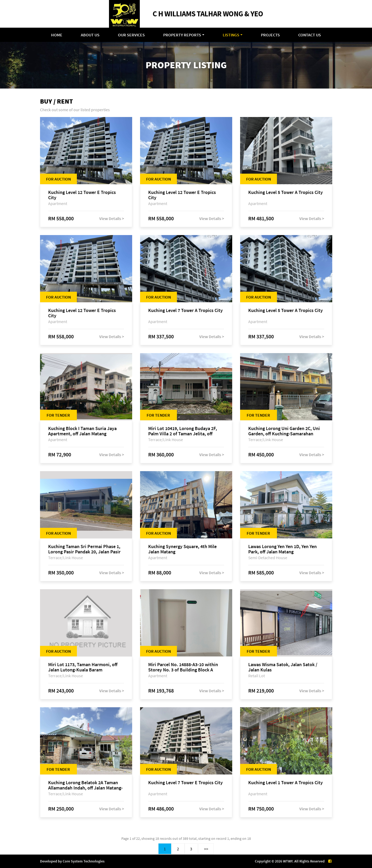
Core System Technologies (84, 861)
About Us (90, 35)
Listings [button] (231, 35)
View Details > (112, 218)
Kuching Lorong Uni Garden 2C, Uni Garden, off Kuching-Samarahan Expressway (284, 431)
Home (57, 35)
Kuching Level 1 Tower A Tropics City (286, 783)
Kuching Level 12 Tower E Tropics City (82, 195)
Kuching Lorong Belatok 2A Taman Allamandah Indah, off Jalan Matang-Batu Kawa (85, 785)
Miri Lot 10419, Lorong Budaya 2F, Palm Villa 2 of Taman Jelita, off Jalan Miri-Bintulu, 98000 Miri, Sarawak (183, 431)
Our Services (131, 35)
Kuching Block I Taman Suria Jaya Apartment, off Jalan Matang (82, 431)
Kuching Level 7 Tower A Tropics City (185, 311)
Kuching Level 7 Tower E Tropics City (185, 783)
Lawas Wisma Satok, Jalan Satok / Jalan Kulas (283, 667)
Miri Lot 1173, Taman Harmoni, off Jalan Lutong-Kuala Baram (83, 667)
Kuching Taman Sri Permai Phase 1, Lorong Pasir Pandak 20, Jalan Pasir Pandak (84, 549)
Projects (270, 35)
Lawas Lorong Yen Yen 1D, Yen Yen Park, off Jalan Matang (282, 549)
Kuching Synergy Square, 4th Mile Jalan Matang (182, 549)
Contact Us (310, 35)
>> (206, 849)
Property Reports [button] (182, 35)
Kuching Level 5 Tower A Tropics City (286, 192)
